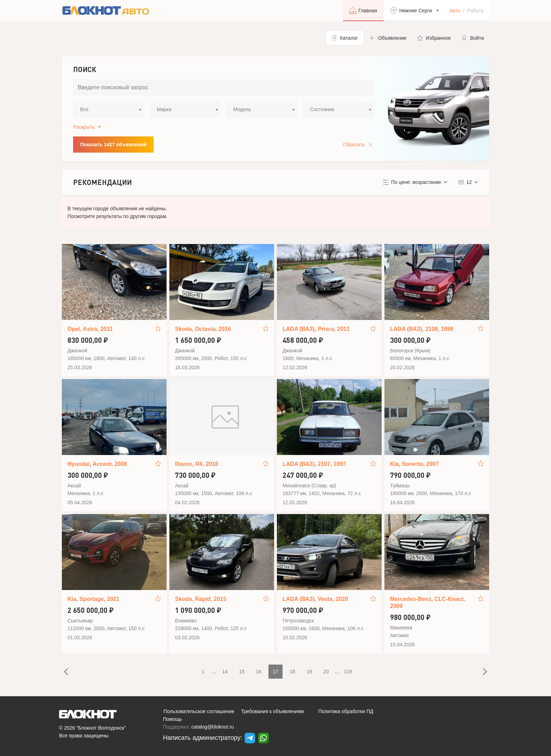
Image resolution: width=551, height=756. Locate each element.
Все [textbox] (84, 109)
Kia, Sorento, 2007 (414, 464)
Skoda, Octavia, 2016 (203, 329)
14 (225, 672)
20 (326, 672)
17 (275, 672)
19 (309, 672)
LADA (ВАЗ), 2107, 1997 (314, 464)
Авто (455, 11)
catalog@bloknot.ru (213, 727)
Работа (475, 11)
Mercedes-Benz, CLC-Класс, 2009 (428, 603)
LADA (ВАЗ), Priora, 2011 (316, 329)
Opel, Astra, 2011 (90, 329)
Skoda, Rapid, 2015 (201, 599)
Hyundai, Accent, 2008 (97, 464)
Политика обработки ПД (346, 711)
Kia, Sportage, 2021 (93, 599)
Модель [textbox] (242, 109)
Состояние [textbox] (322, 109)
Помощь (173, 719)
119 (348, 672)
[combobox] (109, 109)
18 (292, 672)
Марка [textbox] (164, 109)
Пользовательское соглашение (199, 711)
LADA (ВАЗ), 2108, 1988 (422, 329)
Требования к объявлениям (273, 711)
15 (242, 672)
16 (259, 672)
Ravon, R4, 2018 (197, 464)
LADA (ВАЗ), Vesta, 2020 (315, 599)
